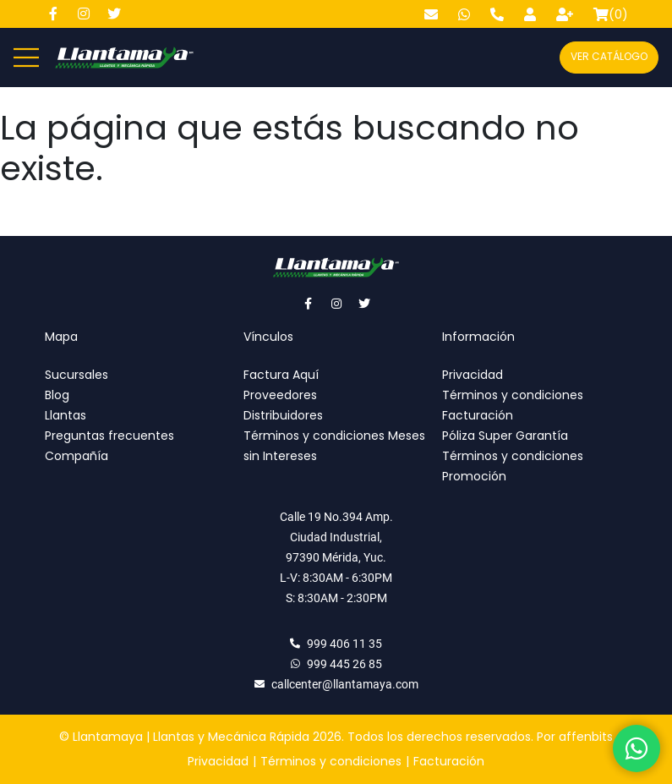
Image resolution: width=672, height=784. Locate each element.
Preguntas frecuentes (109, 436)
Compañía (76, 456)
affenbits (586, 737)
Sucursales (76, 375)
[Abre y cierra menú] (26, 58)
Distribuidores (283, 415)
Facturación (478, 415)
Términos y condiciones (513, 395)
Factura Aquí (281, 375)
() (611, 14)
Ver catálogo (609, 56)
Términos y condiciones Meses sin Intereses (334, 446)
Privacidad (473, 375)
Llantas (66, 415)
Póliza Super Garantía (505, 436)
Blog (57, 395)
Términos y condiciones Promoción (513, 466)
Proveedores (280, 395)
